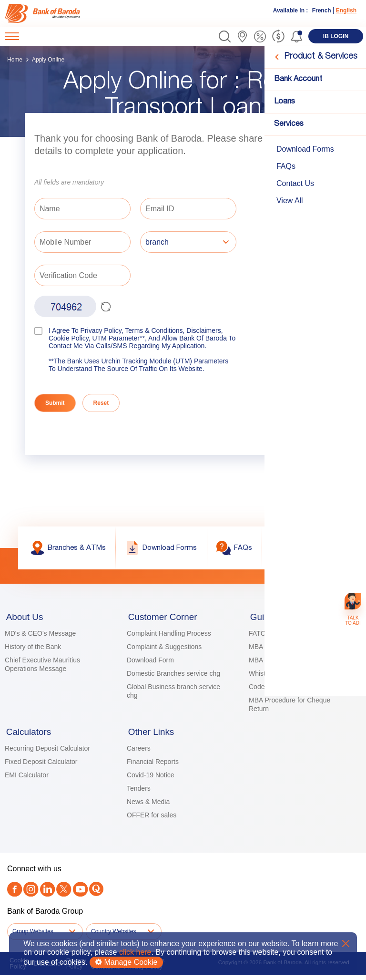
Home (15, 60)
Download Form (150, 663)
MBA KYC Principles (279, 663)
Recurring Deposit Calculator (47, 753)
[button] (225, 36)
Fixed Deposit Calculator (41, 767)
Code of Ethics (270, 690)
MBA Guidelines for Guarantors (295, 650)
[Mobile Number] (82, 242)
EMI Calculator (27, 780)
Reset (101, 403)
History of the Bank (33, 650)
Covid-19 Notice (151, 780)
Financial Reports (153, 767)
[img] (44, 13)
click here (135, 952)
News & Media (148, 807)
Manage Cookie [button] (127, 962)
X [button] (346, 944)
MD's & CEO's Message (40, 636)
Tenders (139, 794)
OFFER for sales (152, 820)
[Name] (82, 209)
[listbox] (188, 243)
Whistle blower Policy (280, 676)
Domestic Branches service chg (173, 676)
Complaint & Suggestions (164, 650)
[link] (44, 13)
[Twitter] (61, 894)
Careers (139, 753)
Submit (55, 403)
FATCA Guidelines (276, 636)
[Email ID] (188, 209)
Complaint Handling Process (169, 636)
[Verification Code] (82, 275)
